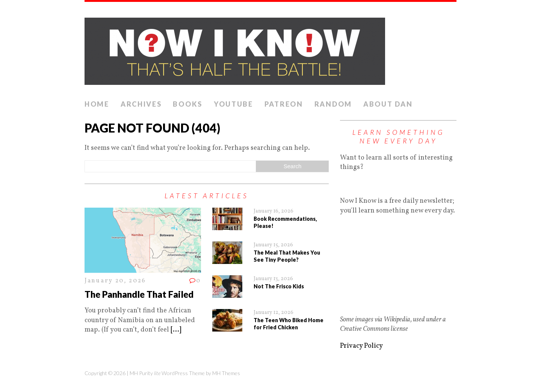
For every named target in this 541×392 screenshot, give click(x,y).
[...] (176, 330)
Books (188, 104)
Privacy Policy (361, 346)
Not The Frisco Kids (279, 286)
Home (97, 104)
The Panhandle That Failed (139, 294)
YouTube (233, 104)
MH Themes (226, 373)
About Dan (388, 104)
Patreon (284, 104)
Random (333, 104)
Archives (141, 104)
